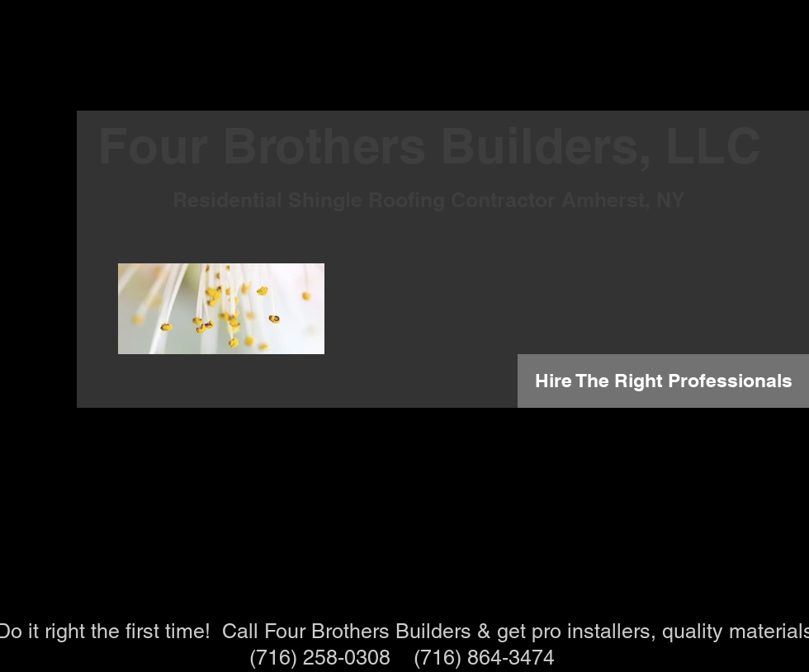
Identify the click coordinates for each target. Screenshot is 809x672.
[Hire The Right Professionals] (663, 381)
